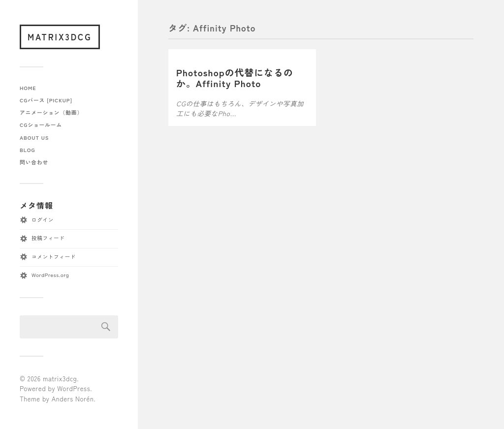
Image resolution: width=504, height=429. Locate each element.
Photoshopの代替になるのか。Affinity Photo (235, 78)
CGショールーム (41, 125)
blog (27, 150)
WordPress (74, 388)
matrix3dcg (60, 37)
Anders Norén (73, 399)
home (28, 88)
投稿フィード (48, 238)
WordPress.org (50, 275)
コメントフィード (54, 257)
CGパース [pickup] (46, 100)
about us (34, 138)
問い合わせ (34, 162)
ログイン (43, 220)
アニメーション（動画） (51, 112)
